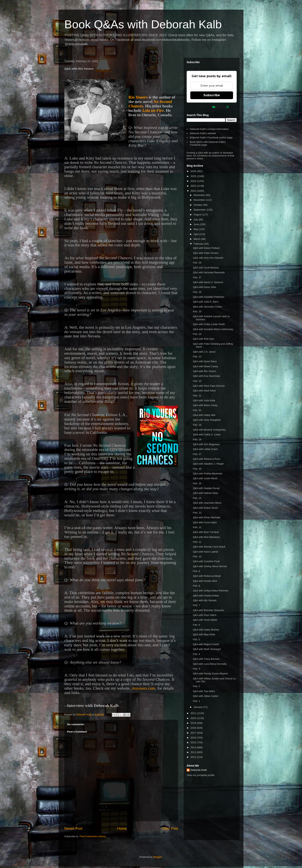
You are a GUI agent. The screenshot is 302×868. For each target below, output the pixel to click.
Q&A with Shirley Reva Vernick (210, 566)
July (196, 220)
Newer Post (73, 829)
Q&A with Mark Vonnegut (207, 649)
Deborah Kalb (199, 770)
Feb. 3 (196, 669)
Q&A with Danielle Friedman (208, 297)
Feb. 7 (196, 605)
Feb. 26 (197, 292)
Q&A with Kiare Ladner (206, 552)
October (198, 205)
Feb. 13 (197, 513)
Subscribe (212, 95)
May (196, 229)
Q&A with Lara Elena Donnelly (210, 664)
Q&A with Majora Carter (206, 644)
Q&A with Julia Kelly (204, 400)
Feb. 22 (197, 381)
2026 (194, 171)
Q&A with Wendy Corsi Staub (209, 547)
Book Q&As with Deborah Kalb (143, 24)
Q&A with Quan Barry (205, 361)
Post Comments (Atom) (93, 836)
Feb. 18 (197, 439)
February (199, 244)
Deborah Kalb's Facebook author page (211, 138)
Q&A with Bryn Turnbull (206, 532)
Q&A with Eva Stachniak (206, 376)
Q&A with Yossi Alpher (205, 620)
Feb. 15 (197, 483)
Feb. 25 (197, 311)
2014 (194, 747)
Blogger (158, 857)
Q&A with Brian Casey (205, 405)
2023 (194, 186)
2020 (194, 718)
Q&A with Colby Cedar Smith (209, 324)
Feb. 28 (197, 263)
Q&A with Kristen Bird (205, 581)
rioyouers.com (144, 688)
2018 (194, 728)
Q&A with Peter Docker (206, 253)
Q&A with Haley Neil (204, 415)
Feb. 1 (196, 701)
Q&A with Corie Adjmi (205, 522)
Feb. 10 (197, 557)
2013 (194, 752)
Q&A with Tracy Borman (206, 659)
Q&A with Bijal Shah (204, 634)
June (197, 224)
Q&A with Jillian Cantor (206, 696)
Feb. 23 (197, 357)
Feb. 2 (196, 686)
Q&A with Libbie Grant (205, 449)
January (198, 707)
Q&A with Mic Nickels (205, 600)
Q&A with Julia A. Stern (206, 302)
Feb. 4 (196, 654)
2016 (194, 738)
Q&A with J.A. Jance (204, 352)
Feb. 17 (197, 454)
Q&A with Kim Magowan (206, 444)
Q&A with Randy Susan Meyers (210, 674)
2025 (194, 176)
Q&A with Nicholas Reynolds (209, 272)
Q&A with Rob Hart (203, 339)
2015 (194, 742)
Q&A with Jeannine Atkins (207, 503)
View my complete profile (200, 775)
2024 (194, 181)
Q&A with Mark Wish (204, 391)
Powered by (212, 107)
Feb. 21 (197, 396)
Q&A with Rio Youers (204, 371)
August (198, 214)
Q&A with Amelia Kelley (206, 596)
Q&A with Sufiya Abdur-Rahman (211, 591)
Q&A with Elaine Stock (205, 508)
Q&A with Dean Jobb (204, 287)
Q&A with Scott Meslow (206, 268)
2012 (194, 757)
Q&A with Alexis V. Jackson (208, 282)
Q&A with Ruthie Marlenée (207, 474)
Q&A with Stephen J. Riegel (208, 464)
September (200, 210)
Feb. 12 (197, 527)
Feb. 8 (196, 586)
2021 (194, 713)
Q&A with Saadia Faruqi (206, 488)
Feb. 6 (196, 625)
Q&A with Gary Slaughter (207, 420)
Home (122, 829)
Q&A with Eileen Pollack (206, 248)
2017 (194, 733)
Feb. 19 (197, 425)
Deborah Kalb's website (203, 133)
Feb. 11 (197, 542)
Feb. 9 (196, 571)
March (197, 239)
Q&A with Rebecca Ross (206, 459)
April (196, 234)
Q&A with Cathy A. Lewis (207, 434)
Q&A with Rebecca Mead (207, 576)
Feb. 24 (197, 334)
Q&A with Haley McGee (206, 630)
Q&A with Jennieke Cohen (207, 307)
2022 (194, 191)
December (200, 195)
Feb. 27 (197, 277)
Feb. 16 (197, 469)
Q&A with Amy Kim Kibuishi (208, 258)
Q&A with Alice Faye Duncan (209, 386)
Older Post (170, 829)
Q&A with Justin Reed (205, 478)
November (200, 200)
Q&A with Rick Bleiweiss (206, 537)
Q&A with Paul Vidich (205, 615)
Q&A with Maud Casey (205, 366)
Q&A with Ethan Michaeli (206, 517)
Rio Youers (138, 97)
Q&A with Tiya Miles (204, 691)
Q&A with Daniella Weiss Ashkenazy (213, 329)
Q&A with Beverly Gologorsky (209, 430)
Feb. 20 (197, 410)
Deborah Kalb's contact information (209, 129)
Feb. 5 (196, 639)
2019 (194, 723)
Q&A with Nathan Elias (205, 493)
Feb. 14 (197, 498)
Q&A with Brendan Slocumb (208, 610)
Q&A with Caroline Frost (206, 561)
